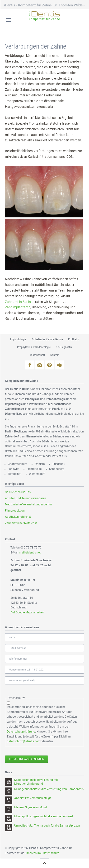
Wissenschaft (37, 355)
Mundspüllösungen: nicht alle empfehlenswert (44, 816)
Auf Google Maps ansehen (27, 612)
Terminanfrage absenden (26, 759)
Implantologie (18, 339)
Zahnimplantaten (18, 307)
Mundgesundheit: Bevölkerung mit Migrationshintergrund (36, 782)
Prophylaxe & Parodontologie (34, 347)
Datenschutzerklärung (21, 732)
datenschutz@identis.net (23, 741)
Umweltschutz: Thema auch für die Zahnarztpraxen (47, 826)
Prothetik (73, 339)
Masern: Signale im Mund (30, 807)
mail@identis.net (30, 553)
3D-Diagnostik (64, 347)
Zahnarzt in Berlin (18, 302)
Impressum (34, 853)
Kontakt (55, 355)
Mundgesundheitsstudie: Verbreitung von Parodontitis (49, 789)
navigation (9, 20)
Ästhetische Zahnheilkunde (47, 339)
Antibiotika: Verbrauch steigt (33, 798)
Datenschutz (51, 853)
